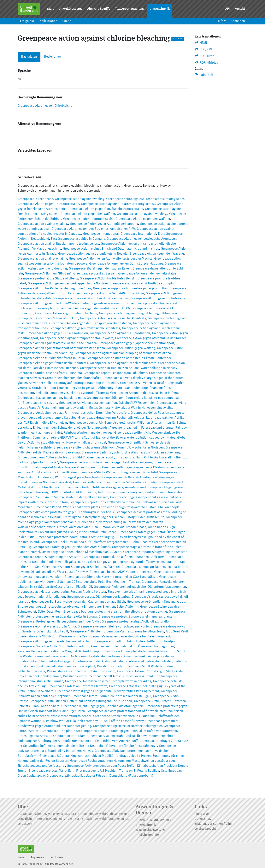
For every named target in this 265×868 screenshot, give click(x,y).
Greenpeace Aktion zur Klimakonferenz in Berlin (51, 358)
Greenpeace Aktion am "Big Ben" (48, 274)
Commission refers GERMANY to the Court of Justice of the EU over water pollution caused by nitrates (104, 438)
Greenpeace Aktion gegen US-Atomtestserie (48, 204)
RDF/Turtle (204, 56)
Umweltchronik (160, 9)
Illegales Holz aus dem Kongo (85, 562)
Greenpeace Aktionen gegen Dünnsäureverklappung (126, 264)
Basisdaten (29, 57)
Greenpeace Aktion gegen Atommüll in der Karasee (151, 338)
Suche (67, 21)
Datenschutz (203, 819)
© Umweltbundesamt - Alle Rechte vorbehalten (46, 864)
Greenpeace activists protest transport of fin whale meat (127, 711)
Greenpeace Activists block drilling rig (136, 686)
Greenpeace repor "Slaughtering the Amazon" (50, 557)
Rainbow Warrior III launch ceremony (72, 721)
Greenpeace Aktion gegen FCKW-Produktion (57, 333)
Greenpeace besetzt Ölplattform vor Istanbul (98, 597)
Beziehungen (53, 57)
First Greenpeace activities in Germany (78, 239)
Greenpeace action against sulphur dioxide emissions (91, 299)
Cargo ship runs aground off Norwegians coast (141, 562)
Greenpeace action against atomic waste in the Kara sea (57, 343)
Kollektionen (48, 21)
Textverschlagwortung (130, 9)
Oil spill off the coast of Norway (121, 721)
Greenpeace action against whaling (80, 199)
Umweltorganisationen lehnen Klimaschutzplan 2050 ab (82, 552)
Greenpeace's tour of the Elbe (57, 318)
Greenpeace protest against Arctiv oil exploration (136, 622)
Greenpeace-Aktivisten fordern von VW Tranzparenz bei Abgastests (117, 632)
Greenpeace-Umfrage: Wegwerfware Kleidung (134, 468)
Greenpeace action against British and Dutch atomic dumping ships (111, 249)
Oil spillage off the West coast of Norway (59, 572)
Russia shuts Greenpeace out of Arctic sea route (81, 671)
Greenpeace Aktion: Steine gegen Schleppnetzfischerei (81, 567)
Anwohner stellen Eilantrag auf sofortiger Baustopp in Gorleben (73, 383)
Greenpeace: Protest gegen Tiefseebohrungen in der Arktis (59, 622)
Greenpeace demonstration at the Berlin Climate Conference (129, 358)
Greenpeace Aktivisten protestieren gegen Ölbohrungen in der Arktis (66, 512)
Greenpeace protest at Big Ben (95, 274)
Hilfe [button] (220, 21)
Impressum (202, 814)
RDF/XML (204, 49)
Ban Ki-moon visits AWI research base (119, 527)
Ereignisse (27, 21)
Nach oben (57, 858)
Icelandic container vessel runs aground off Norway (72, 393)
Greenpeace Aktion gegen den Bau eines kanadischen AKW (93, 229)
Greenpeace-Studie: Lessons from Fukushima (50, 373)
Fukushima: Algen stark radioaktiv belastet (142, 661)
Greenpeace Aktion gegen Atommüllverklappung (104, 224)
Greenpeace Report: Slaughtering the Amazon (155, 552)
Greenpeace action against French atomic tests (123, 363)
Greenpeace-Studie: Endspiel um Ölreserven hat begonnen (132, 647)
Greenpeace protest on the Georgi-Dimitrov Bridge (109, 294)
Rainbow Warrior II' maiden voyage (88, 433)
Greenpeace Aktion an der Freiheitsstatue (147, 274)
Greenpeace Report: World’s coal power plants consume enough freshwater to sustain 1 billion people (107, 507)
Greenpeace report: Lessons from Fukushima (115, 373)
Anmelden (238, 21)
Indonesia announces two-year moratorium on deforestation (141, 492)
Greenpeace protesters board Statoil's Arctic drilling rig (75, 537)
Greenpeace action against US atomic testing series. (118, 204)
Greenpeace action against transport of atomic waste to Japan (61, 348)
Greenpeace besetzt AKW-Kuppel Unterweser (121, 572)
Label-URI (204, 75)
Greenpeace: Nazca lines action (40, 398)
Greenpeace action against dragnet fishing (129, 313)
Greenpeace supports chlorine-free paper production (130, 289)
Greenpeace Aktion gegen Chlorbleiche (45, 106)
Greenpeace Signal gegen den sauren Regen (100, 269)
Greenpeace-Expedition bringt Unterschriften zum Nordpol (135, 642)
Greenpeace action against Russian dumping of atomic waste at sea (123, 353)
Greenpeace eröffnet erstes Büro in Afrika (47, 627)
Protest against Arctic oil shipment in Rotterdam (52, 736)
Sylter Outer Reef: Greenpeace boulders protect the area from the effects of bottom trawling (102, 612)
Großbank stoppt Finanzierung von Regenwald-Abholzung (73, 388)
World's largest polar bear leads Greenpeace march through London (103, 478)
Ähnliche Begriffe (99, 9)
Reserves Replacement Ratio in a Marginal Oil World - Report (60, 652)
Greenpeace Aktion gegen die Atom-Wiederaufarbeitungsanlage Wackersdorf (72, 303)
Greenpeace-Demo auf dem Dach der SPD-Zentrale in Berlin (115, 482)
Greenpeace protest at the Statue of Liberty (48, 279)
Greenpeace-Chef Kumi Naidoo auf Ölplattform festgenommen (85, 542)
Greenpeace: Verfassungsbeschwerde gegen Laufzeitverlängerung (106, 463)
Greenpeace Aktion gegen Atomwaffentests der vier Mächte (111, 259)
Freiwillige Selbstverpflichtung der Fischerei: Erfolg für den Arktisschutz (114, 517)
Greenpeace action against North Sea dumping (142, 284)
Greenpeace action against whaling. (142, 214)
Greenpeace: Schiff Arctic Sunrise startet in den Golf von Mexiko (63, 497)
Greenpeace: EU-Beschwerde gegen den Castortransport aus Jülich (78, 602)
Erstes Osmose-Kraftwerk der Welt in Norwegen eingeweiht (131, 408)
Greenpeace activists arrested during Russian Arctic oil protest (62, 592)
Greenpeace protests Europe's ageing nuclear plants (136, 617)
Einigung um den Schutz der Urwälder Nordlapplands (70, 428)
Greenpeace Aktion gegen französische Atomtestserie (105, 209)
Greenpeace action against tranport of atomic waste (77, 338)
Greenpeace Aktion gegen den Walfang (88, 214)
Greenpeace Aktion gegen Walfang (131, 348)
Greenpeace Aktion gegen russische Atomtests (113, 318)
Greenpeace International (101, 234)
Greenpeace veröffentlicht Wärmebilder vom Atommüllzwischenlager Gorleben (109, 448)
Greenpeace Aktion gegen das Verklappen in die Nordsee (68, 284)
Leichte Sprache (206, 829)
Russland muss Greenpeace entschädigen (94, 398)
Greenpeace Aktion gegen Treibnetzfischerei (66, 313)
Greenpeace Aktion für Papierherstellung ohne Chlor (54, 289)
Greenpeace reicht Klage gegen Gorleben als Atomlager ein (102, 706)
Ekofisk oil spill (57, 632)
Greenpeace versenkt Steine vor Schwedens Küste (113, 627)
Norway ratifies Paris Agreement (137, 691)
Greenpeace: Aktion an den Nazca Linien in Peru (144, 393)
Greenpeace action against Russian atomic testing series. (58, 244)
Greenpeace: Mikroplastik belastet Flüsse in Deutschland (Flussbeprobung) (100, 776)
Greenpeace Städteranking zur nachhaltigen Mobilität (77, 756)
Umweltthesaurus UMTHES (154, 820)
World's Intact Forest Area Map (69, 527)
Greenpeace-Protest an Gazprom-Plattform (77, 686)
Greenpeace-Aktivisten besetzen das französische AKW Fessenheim (107, 403)
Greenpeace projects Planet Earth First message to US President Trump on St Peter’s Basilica (94, 771)
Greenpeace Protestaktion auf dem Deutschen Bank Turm (124, 557)
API (227, 9)
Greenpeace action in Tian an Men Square (109, 368)
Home (21, 858)
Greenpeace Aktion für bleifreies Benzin (108, 279)
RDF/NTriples (206, 63)
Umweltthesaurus (70, 9)
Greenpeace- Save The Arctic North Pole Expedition (53, 647)
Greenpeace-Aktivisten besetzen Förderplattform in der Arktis (108, 681)
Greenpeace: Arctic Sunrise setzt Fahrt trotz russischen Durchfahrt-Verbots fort (73, 413)
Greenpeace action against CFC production (120, 333)
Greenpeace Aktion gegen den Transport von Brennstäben (90, 323)
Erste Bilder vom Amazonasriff (116, 741)
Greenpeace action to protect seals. (88, 219)
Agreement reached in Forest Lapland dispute (142, 428)
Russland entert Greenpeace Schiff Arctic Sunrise (98, 676)
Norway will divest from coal (86, 443)
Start (50, 9)
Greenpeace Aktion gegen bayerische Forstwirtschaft (55, 642)
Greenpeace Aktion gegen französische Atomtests (85, 328)
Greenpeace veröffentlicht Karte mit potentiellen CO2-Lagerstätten (111, 577)
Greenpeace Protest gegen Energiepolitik (84, 691)
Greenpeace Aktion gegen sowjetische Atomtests (141, 239)
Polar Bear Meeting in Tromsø (119, 582)
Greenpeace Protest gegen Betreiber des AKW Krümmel (71, 547)
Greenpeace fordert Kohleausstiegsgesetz (94, 487)
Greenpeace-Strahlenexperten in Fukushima (124, 716)
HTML (201, 43)
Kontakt (240, 9)
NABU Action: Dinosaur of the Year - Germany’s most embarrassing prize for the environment (105, 637)
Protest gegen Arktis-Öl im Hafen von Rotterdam (143, 731)
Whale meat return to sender (71, 716)
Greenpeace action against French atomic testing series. (146, 199)
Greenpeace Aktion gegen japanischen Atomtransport (136, 343)
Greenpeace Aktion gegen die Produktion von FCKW (94, 308)
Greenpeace (26, 199)
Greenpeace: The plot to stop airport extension (75, 731)
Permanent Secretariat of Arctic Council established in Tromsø (78, 656)
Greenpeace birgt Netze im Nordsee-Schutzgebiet (127, 726)
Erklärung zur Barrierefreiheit (214, 824)
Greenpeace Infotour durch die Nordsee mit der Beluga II (111, 696)
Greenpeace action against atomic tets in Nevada (93, 254)
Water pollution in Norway (159, 368)
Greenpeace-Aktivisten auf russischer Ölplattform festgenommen (140, 587)
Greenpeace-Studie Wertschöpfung (103, 473)
